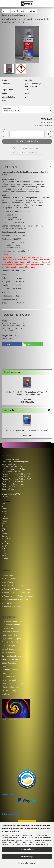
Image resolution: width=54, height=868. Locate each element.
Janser (4, 534)
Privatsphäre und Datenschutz (16, 586)
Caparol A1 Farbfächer (10, 489)
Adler (4, 556)
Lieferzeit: (6, 84)
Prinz (4, 541)
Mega (4, 529)
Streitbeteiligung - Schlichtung (16, 600)
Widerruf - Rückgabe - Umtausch (17, 593)
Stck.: (4, 129)
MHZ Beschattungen (10, 691)
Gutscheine (9, 603)
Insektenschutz (8, 694)
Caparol (5, 509)
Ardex (4, 506)
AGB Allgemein (10, 579)
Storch (4, 546)
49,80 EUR (27, 435)
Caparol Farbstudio (9, 680)
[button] (6, 134)
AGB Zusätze (9, 582)
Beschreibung (10, 167)
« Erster (6, 11)
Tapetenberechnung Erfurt (12, 621)
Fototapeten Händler (10, 670)
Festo (4, 553)
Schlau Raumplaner (10, 663)
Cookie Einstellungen (13, 606)
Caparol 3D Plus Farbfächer (13, 482)
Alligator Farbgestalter (11, 687)
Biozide (5, 496)
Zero (4, 516)
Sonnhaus (6, 543)
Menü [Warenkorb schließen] (4, 4)
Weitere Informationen (27, 863)
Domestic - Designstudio (12, 642)
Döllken (5, 536)
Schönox (5, 558)
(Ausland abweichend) (32, 86)
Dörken (5, 531)
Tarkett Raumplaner (10, 646)
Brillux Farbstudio (9, 677)
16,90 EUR (27, 400)
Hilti (3, 551)
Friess (4, 524)
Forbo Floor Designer (10, 635)
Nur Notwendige (27, 857)
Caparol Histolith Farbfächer (13, 487)
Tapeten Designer (9, 628)
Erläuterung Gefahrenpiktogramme (16, 462)
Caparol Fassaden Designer (13, 684)
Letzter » (33, 11)
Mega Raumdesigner (10, 660)
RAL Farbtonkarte (9, 464)
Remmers (6, 511)
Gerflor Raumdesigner (10, 653)
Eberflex (5, 519)
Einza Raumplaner (9, 666)
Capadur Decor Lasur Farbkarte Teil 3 (16, 479)
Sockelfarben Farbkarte (11, 472)
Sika (4, 504)
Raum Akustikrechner (10, 632)
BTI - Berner (7, 539)
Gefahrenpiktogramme (11, 459)
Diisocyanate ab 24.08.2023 (13, 494)
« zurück (15, 11)
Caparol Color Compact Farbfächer (15, 484)
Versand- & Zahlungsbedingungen (18, 589)
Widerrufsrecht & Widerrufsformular (19, 596)
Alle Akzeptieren (27, 849)
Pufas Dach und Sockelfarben (14, 469)
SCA (3, 548)
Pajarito (5, 521)
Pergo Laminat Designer (11, 639)
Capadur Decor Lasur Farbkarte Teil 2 (16, 477)
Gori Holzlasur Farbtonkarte (13, 467)
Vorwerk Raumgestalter (11, 649)
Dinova (5, 514)
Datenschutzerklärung (43, 844)
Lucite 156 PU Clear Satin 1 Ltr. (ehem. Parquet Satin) (27, 430)
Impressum (9, 575)
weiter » (24, 11)
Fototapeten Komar (10, 673)
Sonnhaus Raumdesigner (12, 656)
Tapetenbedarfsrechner (11, 625)
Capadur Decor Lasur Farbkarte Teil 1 (16, 474)
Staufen (5, 526)
